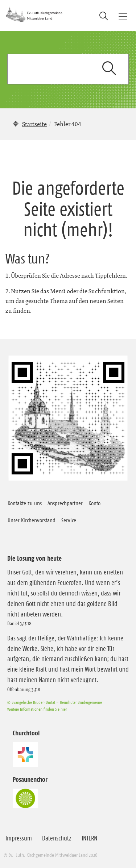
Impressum (19, 838)
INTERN (89, 838)
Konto (94, 503)
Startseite (34, 124)
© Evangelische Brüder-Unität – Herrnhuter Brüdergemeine (55, 702)
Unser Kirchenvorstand (32, 520)
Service (69, 520)
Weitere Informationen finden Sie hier (37, 709)
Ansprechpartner (65, 503)
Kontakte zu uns (25, 503)
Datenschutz (57, 838)
